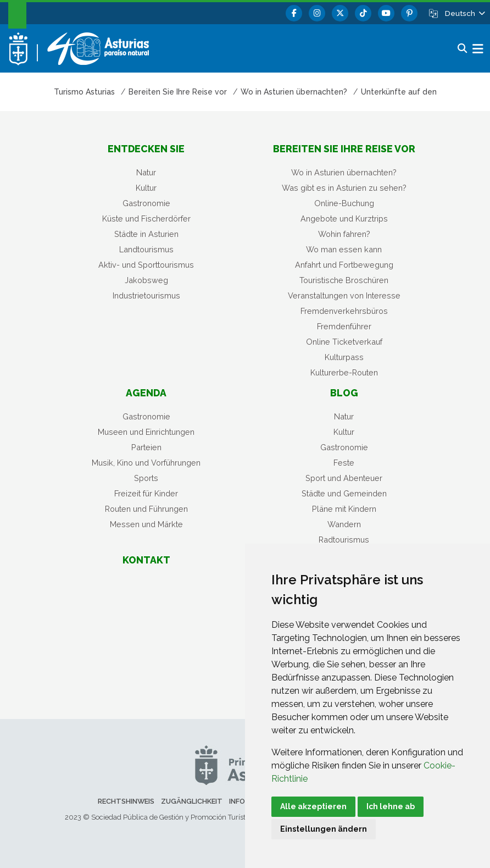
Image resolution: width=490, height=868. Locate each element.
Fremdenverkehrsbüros (344, 311)
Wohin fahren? (344, 234)
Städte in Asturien (146, 234)
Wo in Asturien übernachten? (344, 172)
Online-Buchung (344, 203)
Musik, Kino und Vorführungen (146, 463)
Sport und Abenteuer (344, 478)
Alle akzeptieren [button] (313, 806)
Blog (344, 393)
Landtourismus (146, 249)
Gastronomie (146, 203)
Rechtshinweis (126, 801)
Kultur (146, 188)
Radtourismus (344, 540)
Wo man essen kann (344, 249)
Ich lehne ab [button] (391, 806)
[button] (464, 13)
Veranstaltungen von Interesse (344, 295)
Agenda (146, 393)
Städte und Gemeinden (344, 493)
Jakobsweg (146, 280)
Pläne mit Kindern (344, 509)
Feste (344, 463)
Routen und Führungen (146, 509)
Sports (146, 478)
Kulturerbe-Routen (344, 372)
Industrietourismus (146, 295)
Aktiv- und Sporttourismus (146, 265)
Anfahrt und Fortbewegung (344, 265)
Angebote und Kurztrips (344, 219)
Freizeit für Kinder (146, 493)
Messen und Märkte (146, 524)
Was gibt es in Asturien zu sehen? (344, 188)
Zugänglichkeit (192, 801)
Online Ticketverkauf (344, 342)
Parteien (146, 447)
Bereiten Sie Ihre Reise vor (344, 149)
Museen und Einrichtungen (146, 432)
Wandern (344, 524)
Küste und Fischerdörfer (146, 219)
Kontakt (146, 560)
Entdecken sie (146, 149)
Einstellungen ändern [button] (324, 829)
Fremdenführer (344, 326)
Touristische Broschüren (344, 280)
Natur (146, 172)
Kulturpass (344, 357)
